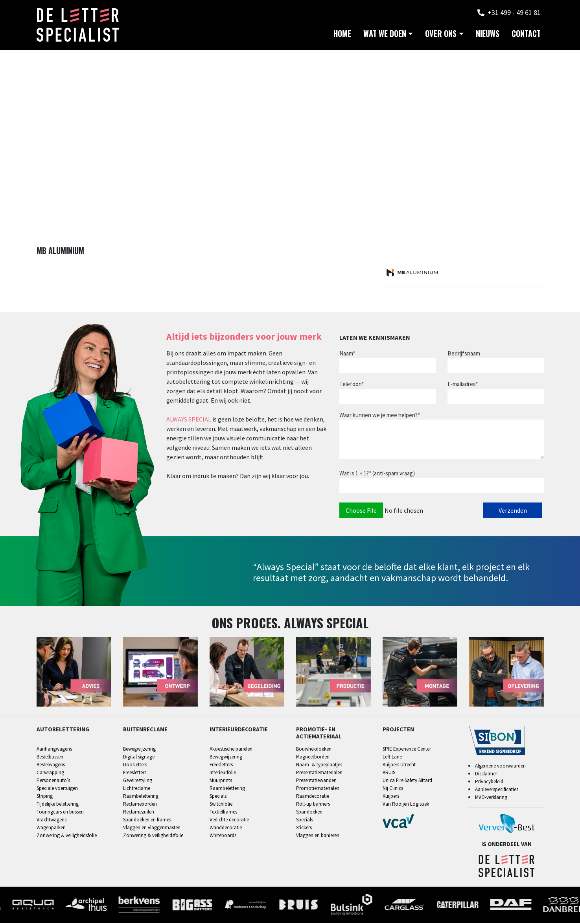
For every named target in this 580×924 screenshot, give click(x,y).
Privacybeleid (489, 783)
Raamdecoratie (313, 797)
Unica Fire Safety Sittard (407, 781)
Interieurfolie (223, 773)
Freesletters (135, 773)
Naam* (347, 354)
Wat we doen (385, 35)
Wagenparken (51, 828)
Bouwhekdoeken (314, 750)
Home (342, 35)
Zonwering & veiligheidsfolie (67, 836)
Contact (526, 35)
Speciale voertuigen (57, 789)
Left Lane (392, 757)
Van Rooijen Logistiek (406, 805)
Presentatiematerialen (319, 773)
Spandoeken (309, 813)
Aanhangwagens (54, 750)
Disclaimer (486, 775)
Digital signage (139, 757)
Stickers (304, 828)
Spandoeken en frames (147, 820)
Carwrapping (50, 773)
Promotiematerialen (318, 789)
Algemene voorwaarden (500, 767)
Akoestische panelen (231, 750)
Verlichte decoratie (229, 820)
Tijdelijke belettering (58, 805)
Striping (45, 797)
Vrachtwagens (52, 820)
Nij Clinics (393, 789)
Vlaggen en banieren (318, 836)
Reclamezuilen (139, 813)
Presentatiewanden (316, 781)
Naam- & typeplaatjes (319, 765)
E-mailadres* (463, 385)
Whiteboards (223, 836)
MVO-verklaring (491, 798)
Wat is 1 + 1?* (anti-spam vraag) (377, 474)
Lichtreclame (137, 789)
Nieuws (488, 35)
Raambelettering (141, 797)
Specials (218, 797)
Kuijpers (391, 797)
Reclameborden (140, 805)
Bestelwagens (51, 765)
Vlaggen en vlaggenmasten (152, 828)
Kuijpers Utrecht (399, 765)
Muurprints (221, 781)
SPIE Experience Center (407, 750)
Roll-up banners (313, 805)
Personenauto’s (53, 781)
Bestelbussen (50, 757)
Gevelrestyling (138, 781)
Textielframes (223, 813)
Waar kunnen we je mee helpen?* (380, 416)
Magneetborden (313, 757)
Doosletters (135, 765)
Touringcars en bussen (60, 813)
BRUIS (389, 773)
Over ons (441, 35)
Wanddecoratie (226, 828)
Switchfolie (221, 805)
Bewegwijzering (139, 750)
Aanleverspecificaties (497, 791)
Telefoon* (352, 385)
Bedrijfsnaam (464, 354)
